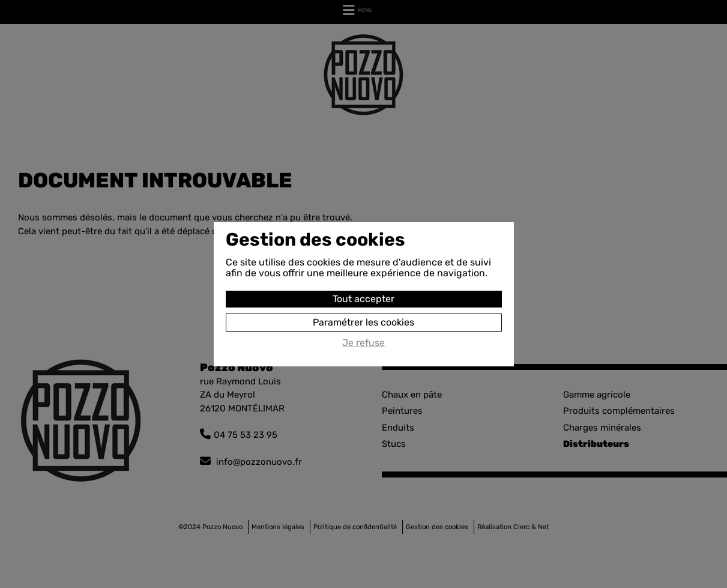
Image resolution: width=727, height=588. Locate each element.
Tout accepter (363, 299)
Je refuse (363, 343)
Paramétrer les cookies (363, 322)
